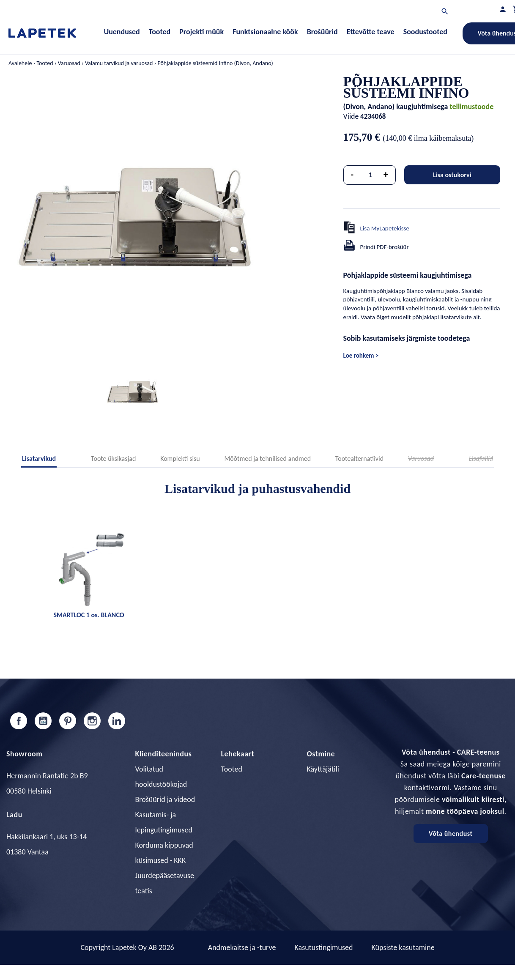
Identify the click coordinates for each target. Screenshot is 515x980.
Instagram (92, 721)
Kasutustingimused (324, 947)
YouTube (43, 721)
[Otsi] (393, 12)
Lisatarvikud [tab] (39, 459)
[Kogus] (370, 175)
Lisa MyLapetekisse (385, 228)
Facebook (19, 721)
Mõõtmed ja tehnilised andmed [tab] (267, 459)
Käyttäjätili (323, 769)
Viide (351, 116)
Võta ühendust (451, 834)
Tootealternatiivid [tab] (359, 459)
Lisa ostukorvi (452, 175)
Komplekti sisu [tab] (180, 459)
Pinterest (68, 721)
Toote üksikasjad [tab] (113, 459)
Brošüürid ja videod (165, 799)
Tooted (232, 769)
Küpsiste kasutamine (403, 947)
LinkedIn (117, 721)
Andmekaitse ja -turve (242, 947)
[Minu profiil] (503, 9)
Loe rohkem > (361, 356)
